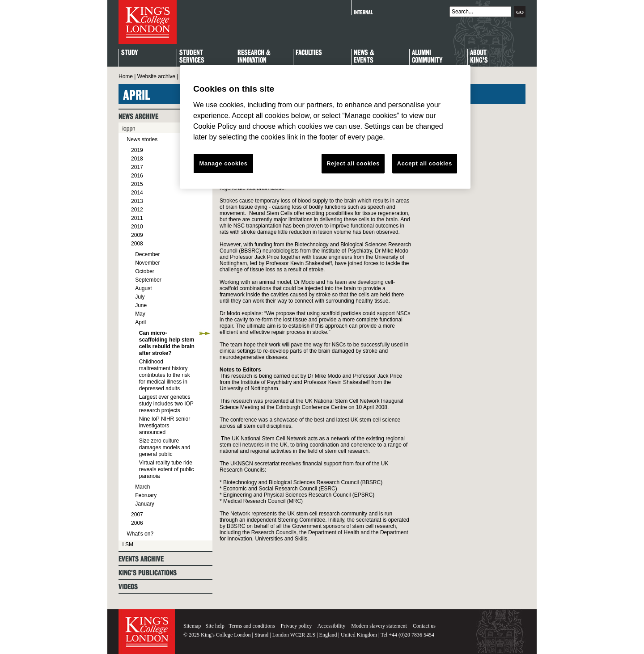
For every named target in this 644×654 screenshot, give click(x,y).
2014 (137, 193)
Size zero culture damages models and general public (165, 447)
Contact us (424, 626)
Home (126, 76)
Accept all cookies (425, 163)
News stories (142, 139)
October (145, 271)
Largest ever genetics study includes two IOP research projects (166, 404)
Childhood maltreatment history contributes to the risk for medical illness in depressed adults (165, 375)
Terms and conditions (252, 626)
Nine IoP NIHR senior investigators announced (165, 426)
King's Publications (148, 573)
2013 (137, 201)
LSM (128, 544)
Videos (128, 587)
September (148, 280)
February (146, 495)
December (147, 254)
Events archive (141, 559)
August (143, 288)
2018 (137, 159)
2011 (137, 218)
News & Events (364, 57)
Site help (215, 626)
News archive (138, 116)
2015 (137, 184)
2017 (137, 167)
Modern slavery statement (379, 626)
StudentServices (192, 57)
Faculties (309, 53)
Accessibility (332, 626)
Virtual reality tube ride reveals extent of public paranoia (167, 469)
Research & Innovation (254, 57)
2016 (137, 176)
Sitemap (192, 626)
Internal (363, 12)
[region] (325, 127)
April (140, 322)
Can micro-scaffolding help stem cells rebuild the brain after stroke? (167, 343)
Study (129, 53)
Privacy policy (297, 626)
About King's (479, 57)
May (140, 314)
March (142, 487)
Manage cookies (224, 163)
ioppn (129, 129)
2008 (137, 244)
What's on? (140, 534)
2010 (137, 227)
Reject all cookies (353, 163)
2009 (137, 235)
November (147, 263)
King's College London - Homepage (148, 22)
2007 (137, 515)
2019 (137, 150)
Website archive (156, 76)
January (145, 504)
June (141, 305)
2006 (137, 523)
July (140, 297)
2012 (137, 210)
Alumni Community (427, 57)
